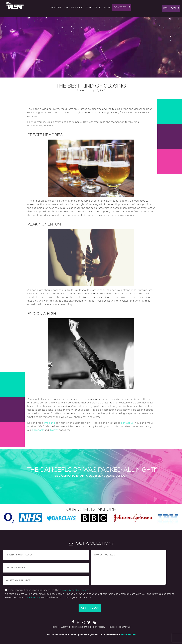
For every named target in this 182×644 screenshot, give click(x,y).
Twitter (54, 430)
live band (50, 423)
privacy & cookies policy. (74, 590)
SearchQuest (128, 635)
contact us (127, 423)
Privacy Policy (32, 598)
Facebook (38, 430)
